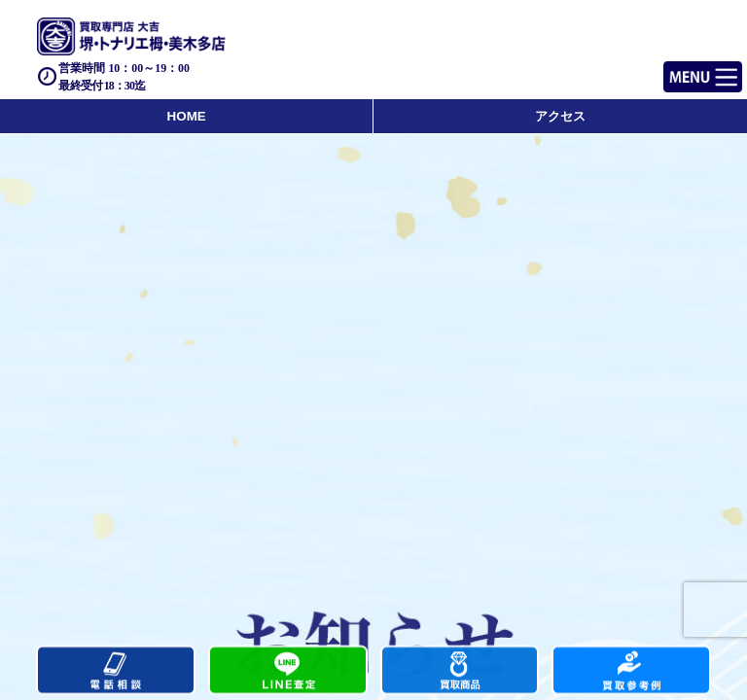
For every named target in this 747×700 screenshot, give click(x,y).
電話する (116, 671)
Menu (681, 69)
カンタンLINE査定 (288, 671)
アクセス (560, 116)
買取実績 (631, 671)
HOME (187, 116)
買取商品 (460, 671)
